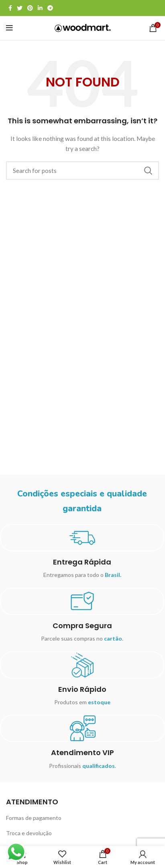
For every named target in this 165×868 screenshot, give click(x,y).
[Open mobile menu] (9, 28)
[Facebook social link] (10, 8)
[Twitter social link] (20, 8)
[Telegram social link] (50, 8)
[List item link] (82, 818)
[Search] (82, 171)
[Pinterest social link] (30, 8)
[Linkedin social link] (40, 8)
